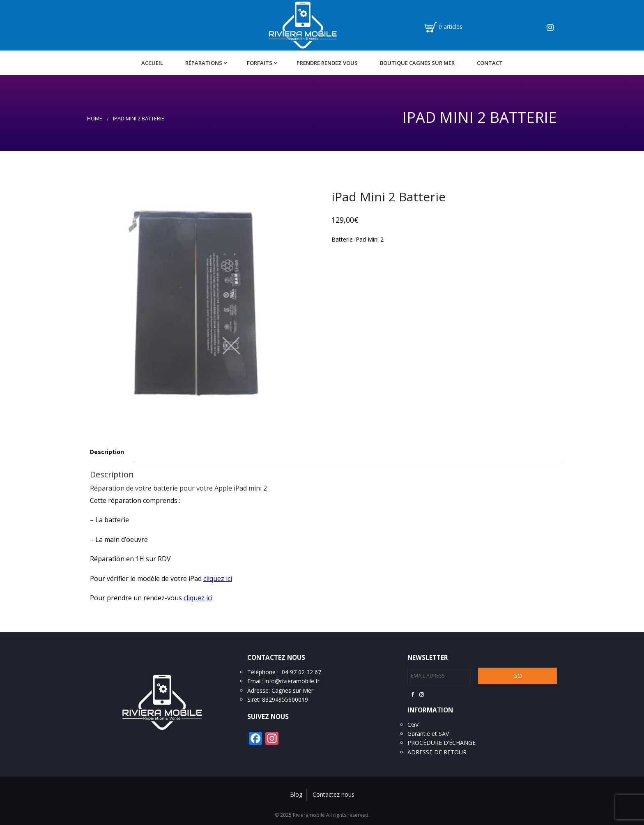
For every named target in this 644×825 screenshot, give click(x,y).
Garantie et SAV (428, 734)
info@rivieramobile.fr (292, 681)
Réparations (204, 63)
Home (95, 119)
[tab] (107, 452)
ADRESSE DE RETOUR (437, 752)
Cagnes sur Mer (292, 690)
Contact (490, 63)
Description (107, 452)
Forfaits (260, 63)
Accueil (152, 63)
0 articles (451, 27)
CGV (413, 725)
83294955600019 (285, 699)
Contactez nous (333, 794)
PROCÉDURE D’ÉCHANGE (442, 743)
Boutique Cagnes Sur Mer (417, 63)
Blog (296, 794)
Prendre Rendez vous (327, 63)
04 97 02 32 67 (301, 672)
